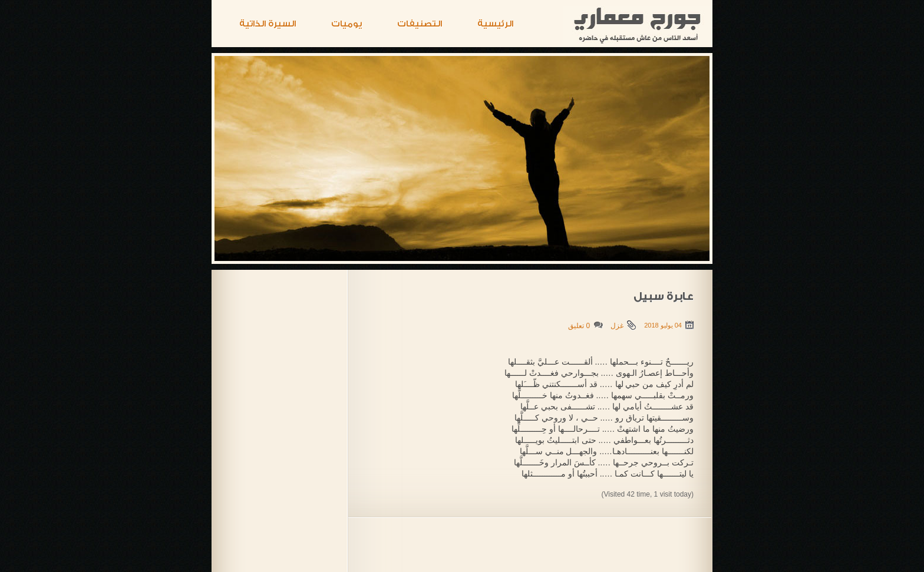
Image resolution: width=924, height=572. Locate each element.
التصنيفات (420, 24)
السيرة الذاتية (268, 24)
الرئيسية (495, 24)
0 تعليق (579, 326)
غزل (617, 326)
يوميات (346, 24)
